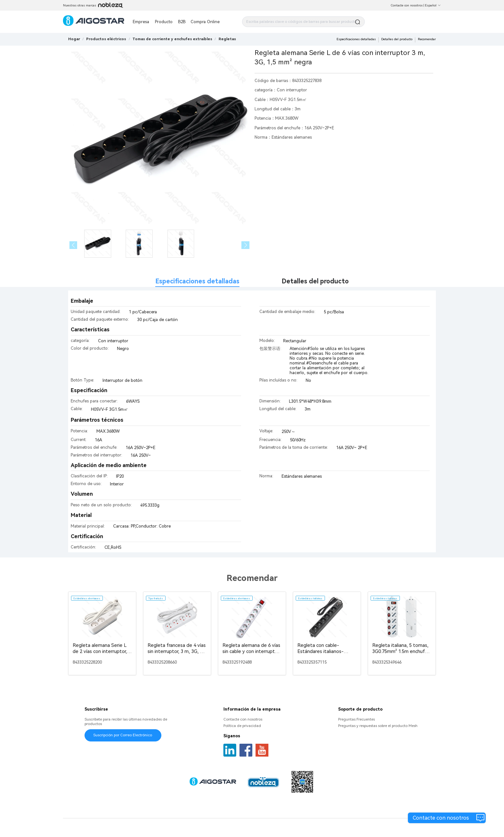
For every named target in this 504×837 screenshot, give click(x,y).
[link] (106, 39)
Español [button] (433, 5)
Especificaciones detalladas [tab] (197, 281)
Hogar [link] (74, 39)
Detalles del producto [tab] (315, 281)
